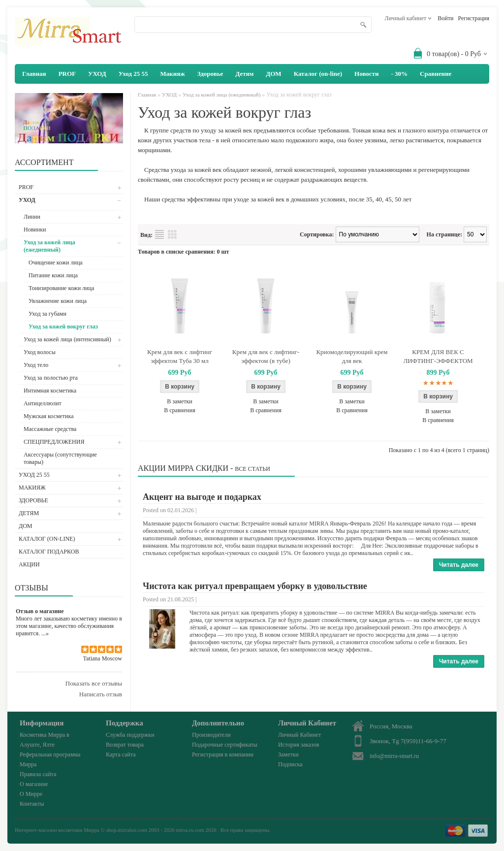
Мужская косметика (49, 416)
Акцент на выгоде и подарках (202, 497)
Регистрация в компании (223, 754)
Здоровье (210, 74)
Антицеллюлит (43, 403)
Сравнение (436, 74)
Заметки (288, 754)
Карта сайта (121, 754)
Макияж (172, 74)
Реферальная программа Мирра (50, 759)
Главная (147, 95)
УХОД (97, 74)
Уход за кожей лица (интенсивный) (67, 339)
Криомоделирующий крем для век (352, 356)
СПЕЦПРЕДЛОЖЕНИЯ (54, 442)
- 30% (399, 74)
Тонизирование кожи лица (61, 288)
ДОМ (273, 74)
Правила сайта (38, 774)
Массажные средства (50, 429)
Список (159, 234)
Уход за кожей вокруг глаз (63, 327)
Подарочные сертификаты (225, 745)
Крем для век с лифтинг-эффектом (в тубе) (266, 356)
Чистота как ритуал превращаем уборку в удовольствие (255, 586)
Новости (366, 74)
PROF (67, 74)
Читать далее (459, 565)
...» (45, 633)
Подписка (290, 764)
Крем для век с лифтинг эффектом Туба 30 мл (180, 356)
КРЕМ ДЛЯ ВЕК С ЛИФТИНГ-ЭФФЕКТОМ (438, 356)
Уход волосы (40, 352)
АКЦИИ (29, 564)
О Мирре (31, 794)
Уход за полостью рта (51, 378)
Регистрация (473, 18)
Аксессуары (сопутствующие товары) (60, 458)
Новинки (35, 229)
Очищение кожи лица (56, 262)
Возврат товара (125, 745)
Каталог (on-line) (318, 74)
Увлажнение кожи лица (58, 301)
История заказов (299, 745)
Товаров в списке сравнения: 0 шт (183, 252)
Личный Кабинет (299, 735)
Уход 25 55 (133, 74)
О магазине (34, 784)
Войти (445, 18)
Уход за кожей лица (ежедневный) (49, 246)
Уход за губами (47, 314)
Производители (211, 735)
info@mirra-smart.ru (394, 756)
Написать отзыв (101, 694)
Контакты (32, 804)
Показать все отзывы (94, 683)
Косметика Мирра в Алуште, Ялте (45, 740)
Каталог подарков (49, 552)
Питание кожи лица (53, 275)
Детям (244, 74)
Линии (32, 217)
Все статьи (252, 469)
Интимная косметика (50, 391)
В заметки (180, 401)
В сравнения (179, 410)
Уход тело (36, 365)
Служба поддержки (130, 735)
